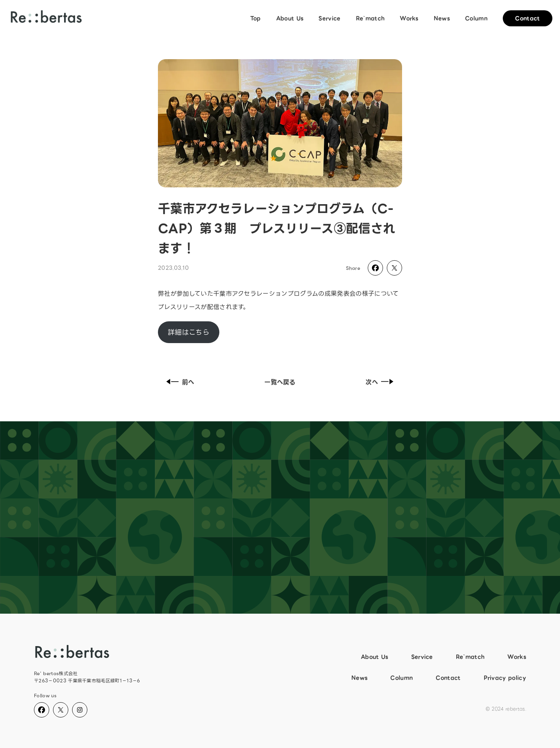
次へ (381, 382)
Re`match (370, 18)
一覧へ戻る (280, 382)
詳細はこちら (189, 332)
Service (329, 18)
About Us (290, 18)
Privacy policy (505, 678)
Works (409, 18)
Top (256, 18)
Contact (527, 18)
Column (476, 18)
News (442, 18)
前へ (179, 382)
